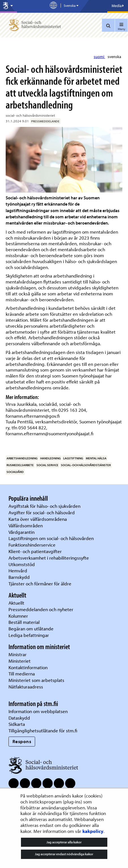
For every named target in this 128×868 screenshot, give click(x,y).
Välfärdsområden (26, 525)
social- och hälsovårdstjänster (86, 465)
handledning (50, 458)
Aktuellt (16, 603)
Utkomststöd (22, 564)
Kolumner (18, 616)
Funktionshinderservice (32, 545)
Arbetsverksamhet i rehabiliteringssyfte (49, 558)
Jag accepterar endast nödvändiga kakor (64, 854)
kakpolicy (93, 831)
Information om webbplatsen (38, 711)
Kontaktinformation (28, 667)
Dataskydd (19, 718)
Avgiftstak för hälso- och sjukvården (44, 506)
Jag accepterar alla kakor (64, 842)
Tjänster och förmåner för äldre (40, 584)
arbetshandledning (22, 458)
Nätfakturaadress (26, 687)
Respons (22, 741)
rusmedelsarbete (20, 465)
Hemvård (18, 571)
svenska (114, 57)
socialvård (15, 472)
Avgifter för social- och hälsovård (42, 512)
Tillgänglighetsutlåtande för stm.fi (43, 731)
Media (118, 6)
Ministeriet (20, 661)
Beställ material (24, 622)
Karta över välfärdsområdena (38, 519)
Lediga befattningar (29, 635)
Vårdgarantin (22, 532)
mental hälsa (96, 458)
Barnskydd (19, 577)
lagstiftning (73, 458)
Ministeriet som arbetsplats (36, 680)
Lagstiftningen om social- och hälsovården (51, 538)
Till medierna (22, 674)
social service (47, 465)
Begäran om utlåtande (31, 629)
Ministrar (18, 654)
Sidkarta (17, 724)
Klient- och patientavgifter (35, 551)
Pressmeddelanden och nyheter (41, 609)
